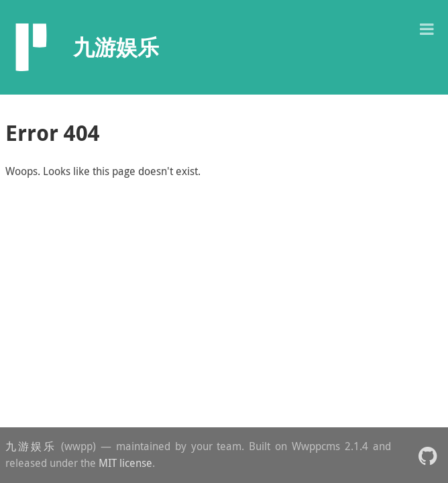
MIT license (125, 463)
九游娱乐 (31, 446)
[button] (427, 28)
